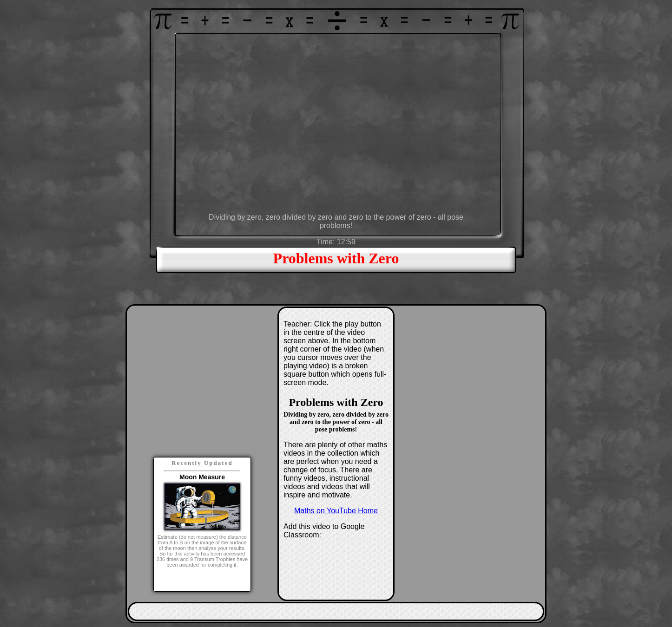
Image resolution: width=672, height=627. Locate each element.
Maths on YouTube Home (336, 511)
